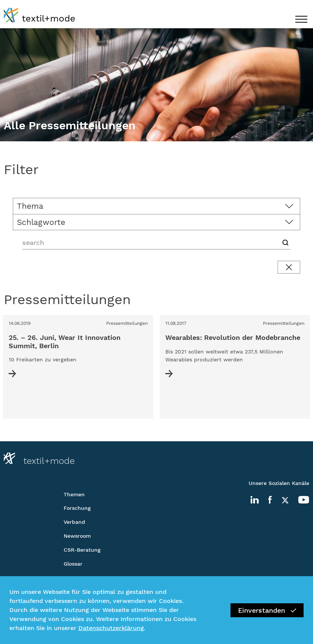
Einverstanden (267, 610)
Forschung (77, 508)
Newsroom (77, 536)
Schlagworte (41, 222)
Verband (74, 522)
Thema (30, 206)
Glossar (73, 564)
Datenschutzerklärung (111, 628)
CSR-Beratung (82, 550)
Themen (74, 494)
